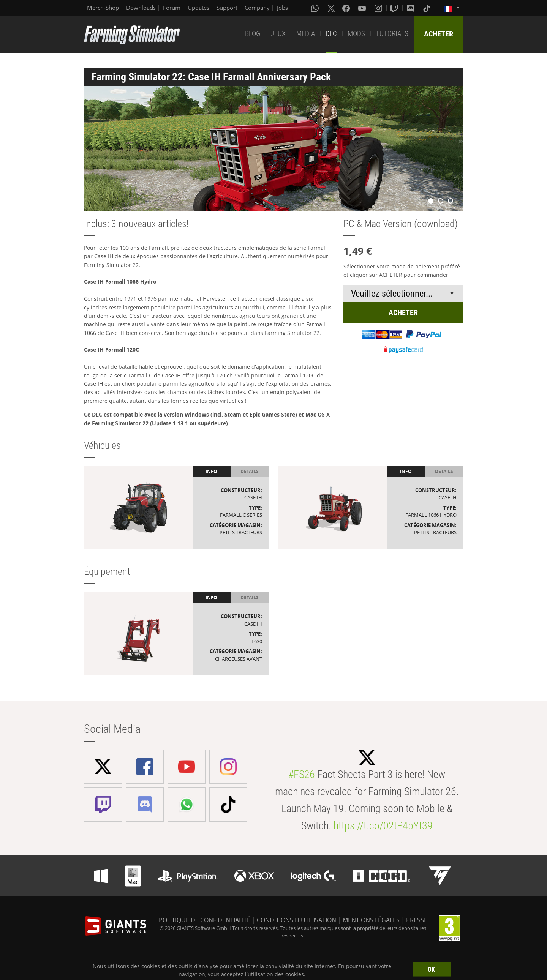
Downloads (141, 8)
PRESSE (417, 920)
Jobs (282, 8)
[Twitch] (395, 8)
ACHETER (439, 34)
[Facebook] (347, 8)
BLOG (253, 34)
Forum (172, 8)
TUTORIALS (392, 34)
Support (227, 8)
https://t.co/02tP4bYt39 (383, 826)
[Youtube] (363, 8)
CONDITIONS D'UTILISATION (296, 920)
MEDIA (306, 34)
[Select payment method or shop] (403, 294)
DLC (331, 34)
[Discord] (411, 8)
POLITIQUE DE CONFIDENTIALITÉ (205, 920)
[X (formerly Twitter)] (331, 8)
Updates (198, 8)
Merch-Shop (103, 8)
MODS (356, 34)
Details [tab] (250, 471)
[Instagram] (379, 8)
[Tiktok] (427, 8)
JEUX (278, 34)
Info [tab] (211, 471)
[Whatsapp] (316, 8)
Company (257, 8)
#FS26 (302, 774)
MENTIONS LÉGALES (371, 920)
